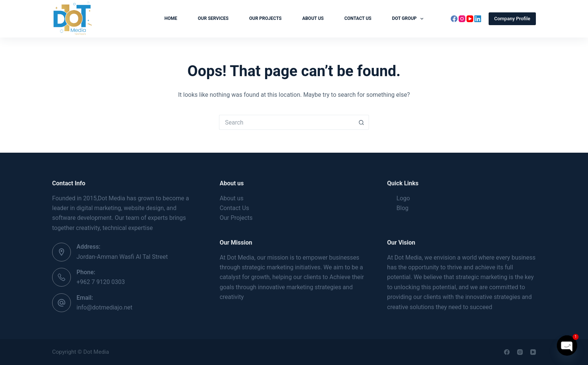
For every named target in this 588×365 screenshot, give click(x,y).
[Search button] (361, 122)
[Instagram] (462, 19)
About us (313, 18)
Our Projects (265, 18)
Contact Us (358, 18)
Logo (403, 198)
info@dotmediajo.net (104, 307)
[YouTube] (470, 19)
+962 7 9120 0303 (101, 282)
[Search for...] (286, 122)
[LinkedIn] (478, 19)
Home (171, 18)
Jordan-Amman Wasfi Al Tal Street (122, 257)
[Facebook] (454, 19)
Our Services (213, 18)
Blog (402, 208)
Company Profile (512, 19)
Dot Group (409, 19)
